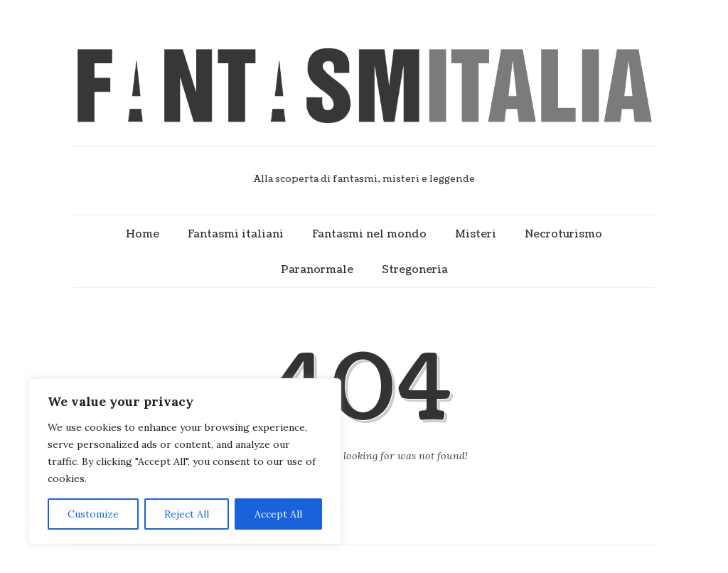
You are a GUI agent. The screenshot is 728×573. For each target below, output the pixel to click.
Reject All (187, 514)
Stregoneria (415, 269)
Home (143, 234)
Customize (93, 514)
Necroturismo (563, 234)
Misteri (476, 234)
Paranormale (317, 269)
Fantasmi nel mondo (369, 234)
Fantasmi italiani (236, 234)
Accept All (278, 514)
